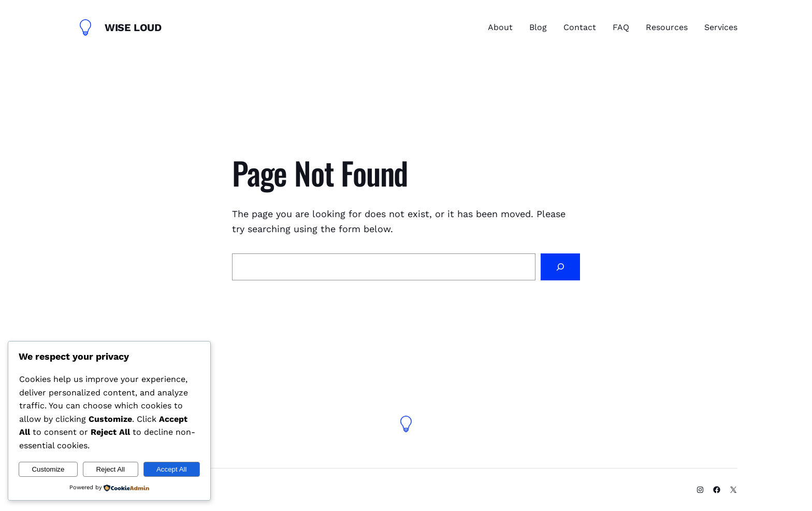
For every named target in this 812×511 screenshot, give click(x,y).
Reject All (110, 469)
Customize (48, 469)
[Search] (560, 267)
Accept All (172, 469)
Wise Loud (133, 27)
